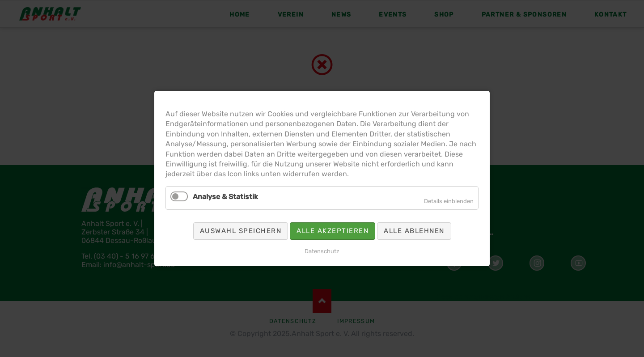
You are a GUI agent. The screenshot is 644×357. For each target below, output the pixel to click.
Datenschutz (322, 251)
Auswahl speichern (241, 231)
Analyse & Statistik (225, 197)
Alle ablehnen (414, 231)
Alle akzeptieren (333, 231)
